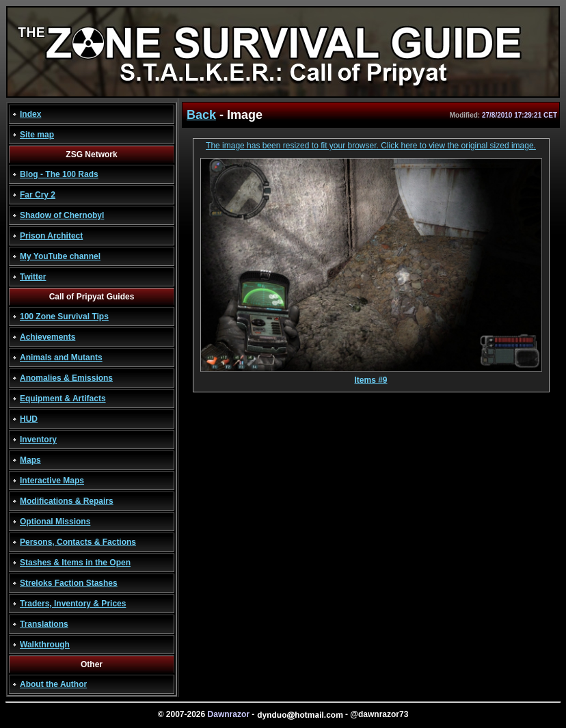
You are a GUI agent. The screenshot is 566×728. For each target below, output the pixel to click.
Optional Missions (55, 522)
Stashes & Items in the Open (75, 563)
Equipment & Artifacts (63, 399)
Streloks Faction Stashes (69, 583)
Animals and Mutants (61, 358)
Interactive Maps (52, 481)
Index (30, 114)
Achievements (48, 337)
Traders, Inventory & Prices (73, 604)
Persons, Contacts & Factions (78, 542)
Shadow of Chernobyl (62, 215)
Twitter (33, 277)
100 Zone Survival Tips (64, 316)
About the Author (53, 684)
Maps (30, 460)
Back (201, 115)
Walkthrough (45, 645)
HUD (29, 419)
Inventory (38, 440)
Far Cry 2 (38, 195)
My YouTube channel (60, 256)
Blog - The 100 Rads (59, 174)
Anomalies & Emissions (66, 378)
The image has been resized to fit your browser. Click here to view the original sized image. (371, 146)
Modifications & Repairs (67, 501)
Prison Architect (51, 236)
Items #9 (371, 376)
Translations (44, 624)
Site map (37, 135)
